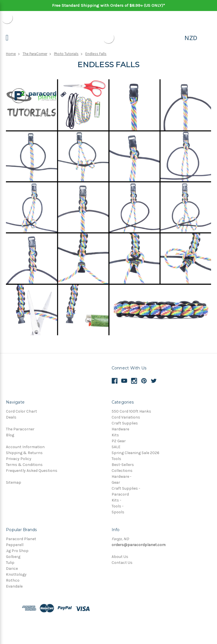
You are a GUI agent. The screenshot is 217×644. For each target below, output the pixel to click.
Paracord (120, 494)
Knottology (16, 574)
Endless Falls (96, 54)
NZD (191, 38)
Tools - (118, 506)
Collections (122, 471)
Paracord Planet (21, 539)
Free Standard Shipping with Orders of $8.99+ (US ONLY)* (108, 5)
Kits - (116, 500)
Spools (118, 512)
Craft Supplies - (126, 488)
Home (11, 54)
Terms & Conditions (24, 465)
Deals (11, 417)
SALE (116, 447)
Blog (10, 435)
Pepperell (15, 545)
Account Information (25, 447)
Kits (115, 435)
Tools (116, 459)
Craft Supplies (125, 423)
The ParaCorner (35, 54)
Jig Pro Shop (17, 551)
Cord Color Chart (21, 411)
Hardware (120, 429)
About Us (120, 557)
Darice (12, 569)
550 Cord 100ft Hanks (131, 411)
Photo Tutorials (66, 54)
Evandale (14, 586)
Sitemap (14, 482)
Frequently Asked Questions (32, 471)
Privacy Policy (19, 459)
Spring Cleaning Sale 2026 (135, 453)
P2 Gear (119, 441)
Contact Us (122, 563)
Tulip (10, 563)
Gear (116, 482)
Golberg (13, 557)
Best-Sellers (123, 465)
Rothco (13, 580)
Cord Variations (126, 417)
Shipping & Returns (24, 453)
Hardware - (121, 477)
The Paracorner (20, 429)
